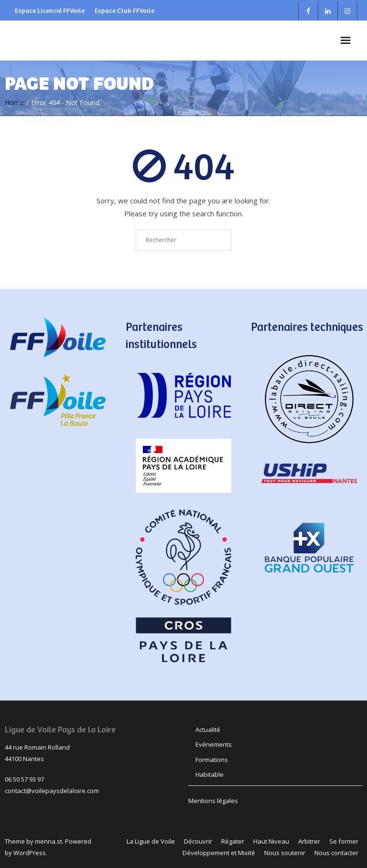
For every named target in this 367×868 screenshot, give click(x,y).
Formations (212, 760)
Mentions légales (213, 801)
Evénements (214, 744)
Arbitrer (309, 841)
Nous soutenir (285, 853)
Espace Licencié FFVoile (50, 10)
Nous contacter (336, 853)
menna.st (49, 841)
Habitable (210, 774)
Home (14, 102)
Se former (344, 841)
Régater (233, 841)
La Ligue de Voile (151, 841)
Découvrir (198, 841)
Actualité (208, 730)
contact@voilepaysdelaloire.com (52, 791)
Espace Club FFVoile (124, 10)
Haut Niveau (271, 841)
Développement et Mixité (219, 853)
